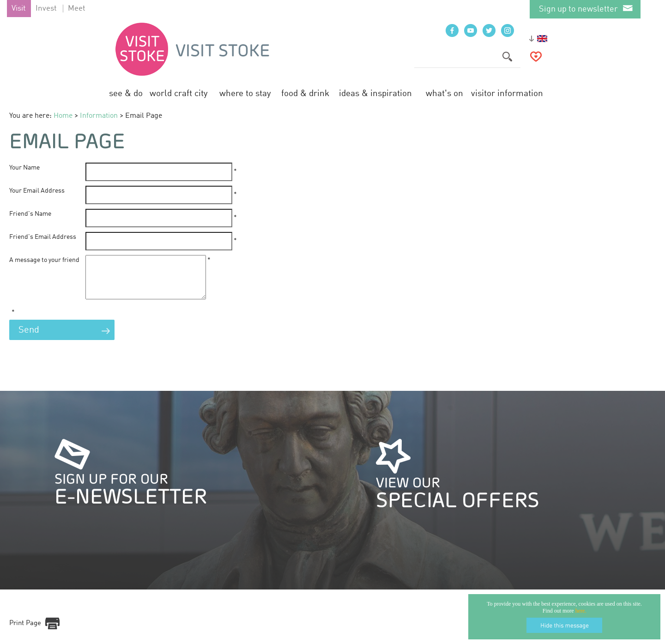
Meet (77, 9)
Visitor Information (507, 94)
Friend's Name (30, 214)
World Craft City (179, 94)
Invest (46, 9)
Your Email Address (37, 191)
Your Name (24, 168)
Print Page (25, 632)
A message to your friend (44, 260)
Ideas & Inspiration (375, 94)
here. (581, 611)
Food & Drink (305, 94)
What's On (444, 94)
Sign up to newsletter (578, 9)
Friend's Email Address (43, 237)
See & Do (126, 94)
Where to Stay (245, 94)
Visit (19, 9)
